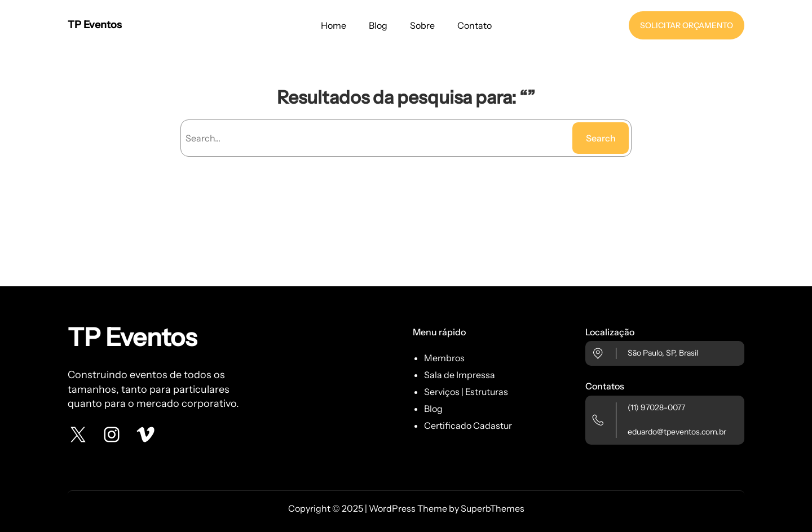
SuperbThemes (493, 508)
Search (601, 138)
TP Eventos (95, 25)
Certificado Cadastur (468, 425)
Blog (433, 409)
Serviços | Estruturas (466, 392)
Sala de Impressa (460, 375)
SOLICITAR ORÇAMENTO (687, 25)
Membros (444, 358)
